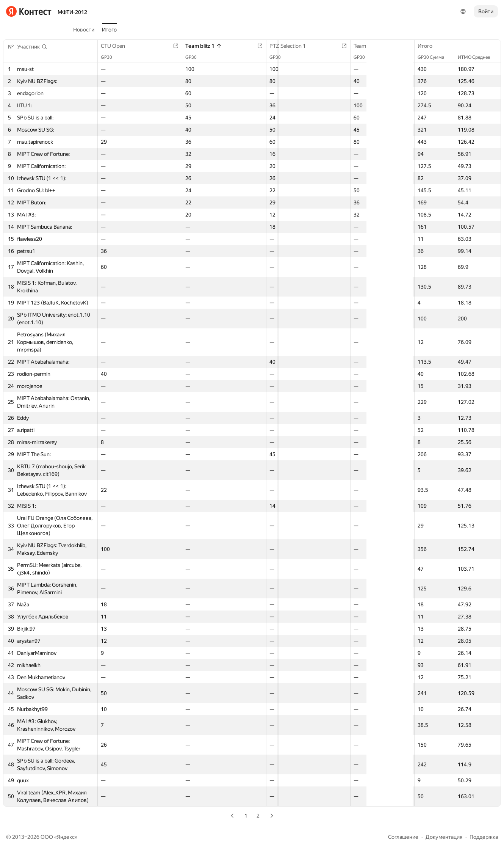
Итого (109, 30)
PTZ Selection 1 (268, 46)
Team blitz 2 (408, 46)
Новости (84, 30)
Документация (444, 837)
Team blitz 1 (192, 46)
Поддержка (484, 837)
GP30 (110, 57)
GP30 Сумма (435, 57)
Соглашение (403, 837)
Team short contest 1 (347, 46)
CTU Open (117, 46)
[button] (32, 47)
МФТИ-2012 (72, 12)
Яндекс (66, 837)
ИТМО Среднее (478, 57)
